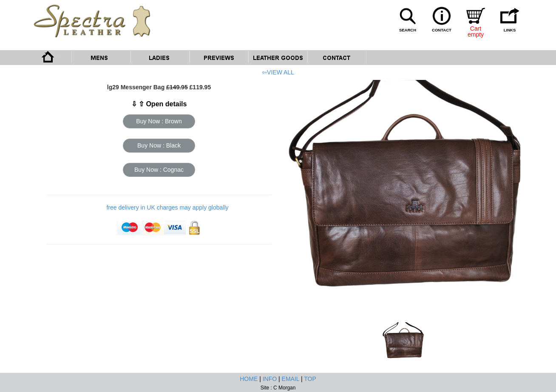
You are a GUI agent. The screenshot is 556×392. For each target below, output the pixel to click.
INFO (270, 379)
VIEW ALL (281, 72)
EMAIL (291, 379)
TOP (310, 379)
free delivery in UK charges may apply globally (167, 207)
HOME (249, 379)
